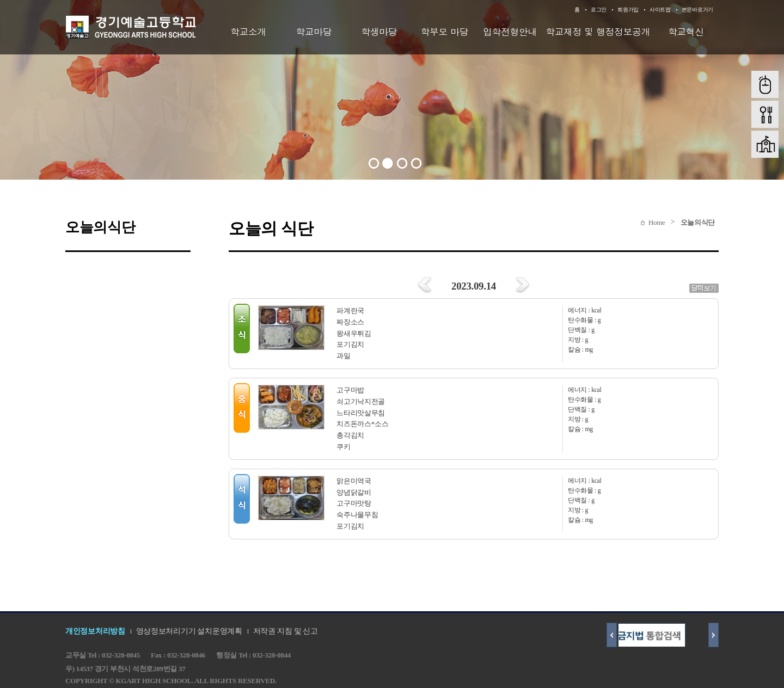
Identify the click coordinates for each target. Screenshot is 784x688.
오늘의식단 (698, 222)
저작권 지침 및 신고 (286, 631)
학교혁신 (686, 32)
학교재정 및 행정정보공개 (598, 32)
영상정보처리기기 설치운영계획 (189, 631)
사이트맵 (660, 10)
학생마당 (379, 32)
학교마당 (314, 32)
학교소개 (248, 32)
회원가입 (628, 10)
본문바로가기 (697, 10)
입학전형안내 (510, 32)
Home (657, 222)
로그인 (599, 10)
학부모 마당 (445, 32)
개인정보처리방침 (95, 631)
